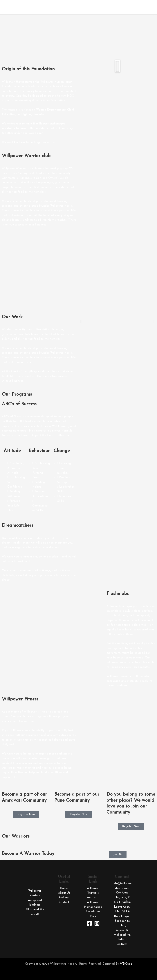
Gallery (64, 898)
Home (64, 888)
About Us (64, 893)
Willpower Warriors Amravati (93, 893)
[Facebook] (89, 923)
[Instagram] (97, 923)
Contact (64, 902)
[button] (3, 15)
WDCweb (126, 964)
